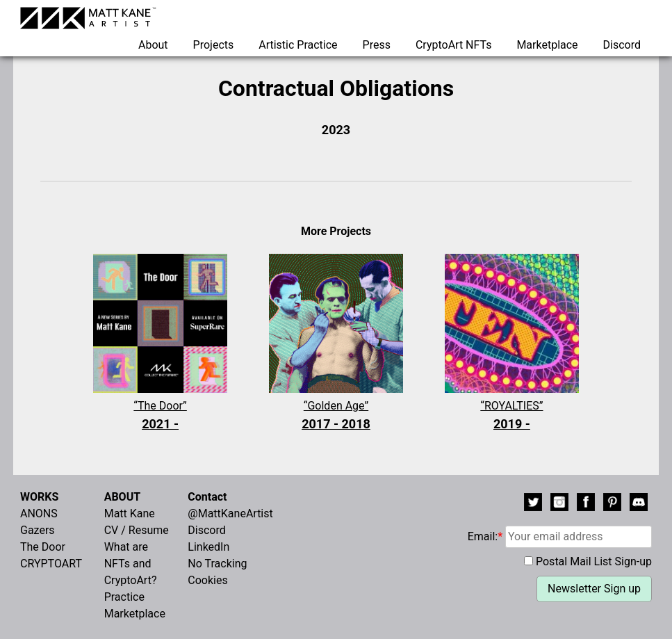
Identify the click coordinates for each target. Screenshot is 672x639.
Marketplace (547, 45)
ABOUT (122, 497)
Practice (124, 597)
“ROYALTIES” (512, 416)
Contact (207, 497)
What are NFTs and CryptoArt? (131, 564)
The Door (43, 547)
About (153, 45)
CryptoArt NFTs (454, 45)
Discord (622, 45)
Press (377, 45)
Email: (560, 536)
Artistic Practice (298, 45)
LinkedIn (208, 547)
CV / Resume (137, 530)
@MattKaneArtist (230, 513)
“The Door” (160, 416)
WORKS (39, 497)
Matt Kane (130, 513)
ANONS (39, 513)
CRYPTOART (51, 564)
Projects (214, 45)
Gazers (38, 530)
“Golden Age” (336, 416)
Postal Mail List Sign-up (594, 561)
